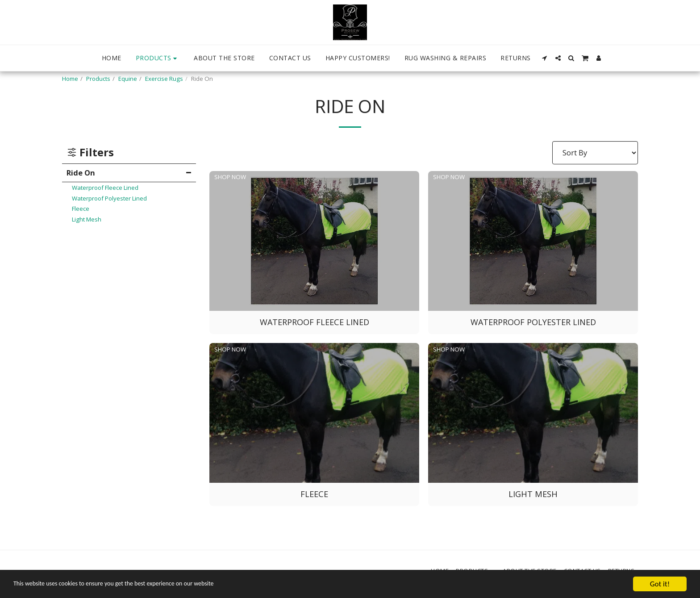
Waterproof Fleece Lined (105, 188)
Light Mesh (87, 219)
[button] (545, 58)
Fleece (81, 209)
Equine (128, 79)
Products (98, 79)
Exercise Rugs (164, 79)
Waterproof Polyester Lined (109, 198)
